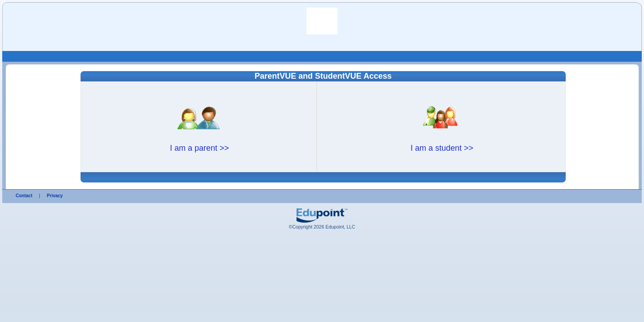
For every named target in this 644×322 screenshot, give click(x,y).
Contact (24, 196)
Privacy (55, 196)
